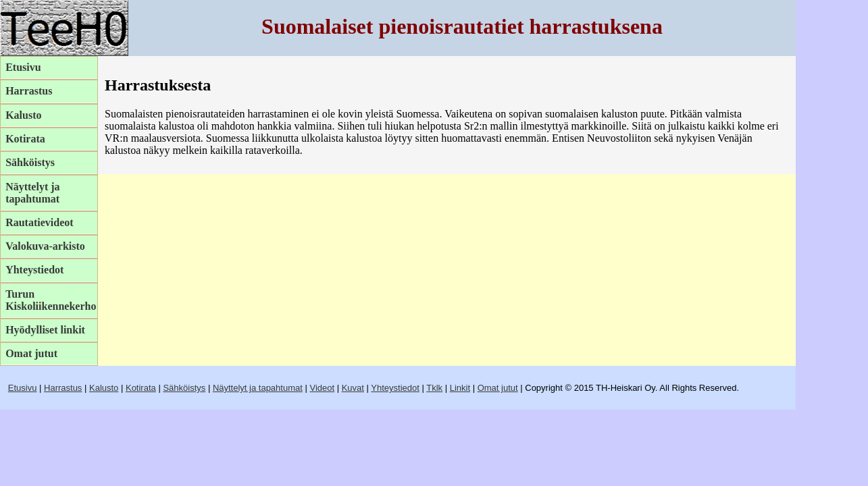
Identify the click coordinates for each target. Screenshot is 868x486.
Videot (322, 388)
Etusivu (23, 67)
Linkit (460, 388)
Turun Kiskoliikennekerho (51, 300)
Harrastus (29, 91)
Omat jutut (31, 353)
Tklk (434, 388)
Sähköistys (30, 162)
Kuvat (353, 388)
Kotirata (25, 139)
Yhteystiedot (34, 270)
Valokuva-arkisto (45, 246)
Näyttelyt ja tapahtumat (32, 193)
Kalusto (23, 115)
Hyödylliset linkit (45, 330)
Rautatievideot (39, 222)
